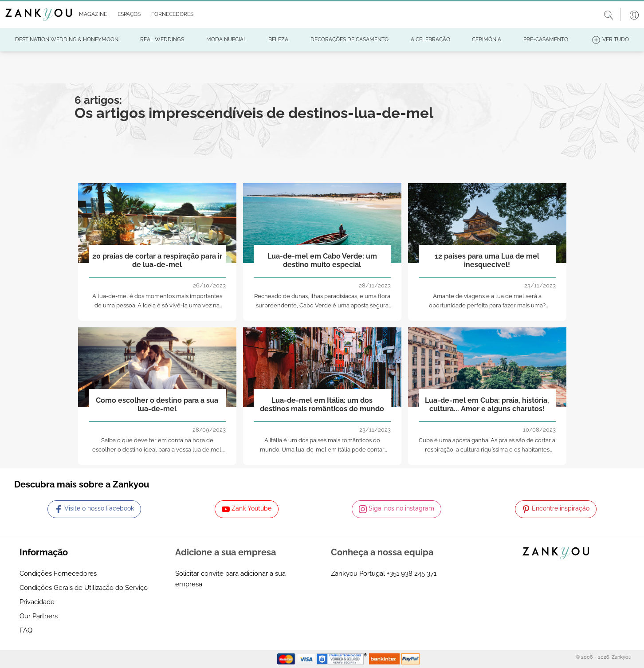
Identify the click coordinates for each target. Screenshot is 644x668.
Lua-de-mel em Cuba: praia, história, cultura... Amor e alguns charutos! (487, 405)
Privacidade (37, 602)
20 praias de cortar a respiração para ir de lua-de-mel (157, 260)
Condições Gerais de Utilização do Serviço (84, 588)
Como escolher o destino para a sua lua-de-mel (157, 405)
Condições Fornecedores (58, 574)
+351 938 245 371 (412, 574)
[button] (91, 15)
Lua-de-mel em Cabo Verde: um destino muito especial (322, 260)
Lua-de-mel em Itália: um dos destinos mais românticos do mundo (322, 405)
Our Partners (39, 616)
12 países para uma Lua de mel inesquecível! (487, 260)
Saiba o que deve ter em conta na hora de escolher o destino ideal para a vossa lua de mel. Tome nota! (157, 450)
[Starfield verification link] (343, 659)
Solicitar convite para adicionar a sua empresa (230, 579)
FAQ (26, 630)
